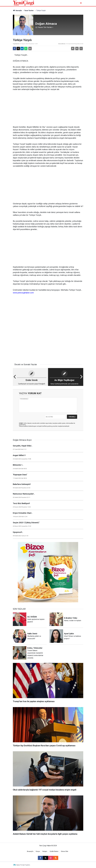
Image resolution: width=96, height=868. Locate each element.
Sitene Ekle (65, 851)
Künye (38, 851)
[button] (73, 48)
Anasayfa (17, 11)
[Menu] (81, 3)
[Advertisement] (48, 108)
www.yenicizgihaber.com (23, 293)
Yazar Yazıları (29, 11)
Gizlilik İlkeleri (54, 851)
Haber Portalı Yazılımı (23, 865)
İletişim (45, 851)
